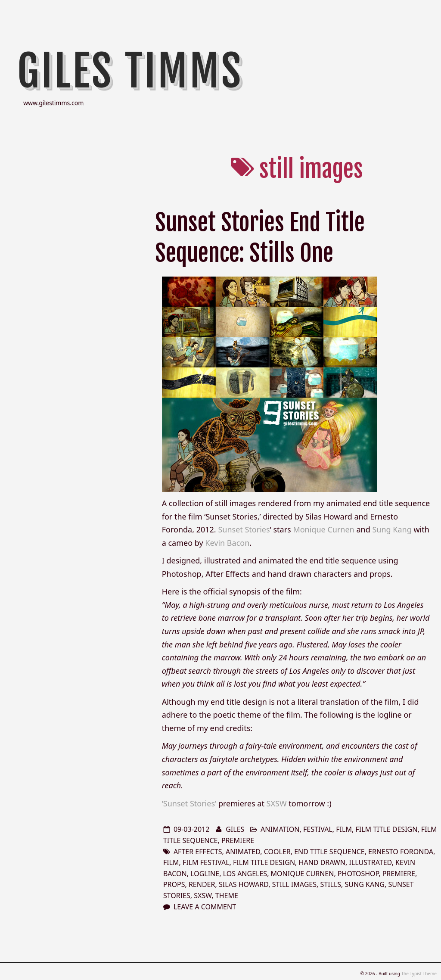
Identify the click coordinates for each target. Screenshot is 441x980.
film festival (206, 862)
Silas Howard (244, 884)
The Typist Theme (419, 974)
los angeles (245, 874)
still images (294, 884)
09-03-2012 (192, 829)
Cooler (277, 852)
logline (205, 874)
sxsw (203, 896)
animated (243, 852)
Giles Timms (130, 71)
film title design (386, 829)
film (344, 829)
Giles (235, 829)
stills (331, 884)
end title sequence (329, 852)
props (174, 884)
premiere (238, 840)
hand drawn (322, 862)
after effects (198, 852)
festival (318, 829)
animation (280, 829)
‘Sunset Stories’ (189, 803)
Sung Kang (392, 529)
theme (227, 896)
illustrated (370, 862)
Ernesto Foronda (401, 852)
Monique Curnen (323, 529)
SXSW (277, 803)
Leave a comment (205, 907)
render (202, 884)
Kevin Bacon (227, 543)
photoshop (358, 874)
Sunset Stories (244, 529)
